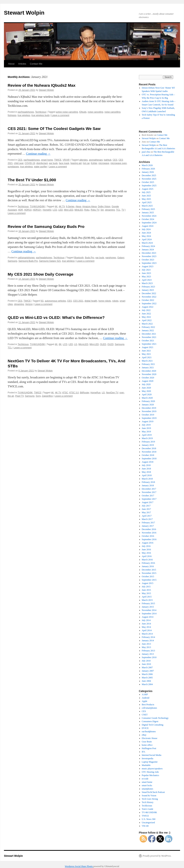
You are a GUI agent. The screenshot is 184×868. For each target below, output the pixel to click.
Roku (87, 210)
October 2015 (148, 576)
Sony (38, 396)
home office (147, 745)
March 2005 (147, 678)
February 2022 (148, 327)
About (11, 64)
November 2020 (149, 374)
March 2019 (147, 438)
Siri (102, 210)
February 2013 (148, 651)
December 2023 (149, 253)
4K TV (62, 207)
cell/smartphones (26, 258)
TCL (118, 210)
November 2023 (149, 256)
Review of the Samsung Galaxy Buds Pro (46, 226)
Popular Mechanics (150, 775)
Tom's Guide (148, 809)
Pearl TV (19, 396)
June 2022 (146, 314)
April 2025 (147, 202)
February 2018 (148, 482)
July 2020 (146, 384)
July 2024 (146, 229)
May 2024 (146, 236)
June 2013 (146, 644)
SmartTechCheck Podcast (153, 792)
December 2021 (149, 334)
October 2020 (148, 378)
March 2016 (147, 560)
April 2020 (147, 394)
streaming (110, 210)
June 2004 (146, 681)
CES (20, 160)
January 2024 (148, 250)
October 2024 (148, 219)
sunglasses (13, 167)
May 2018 (146, 472)
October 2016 (148, 536)
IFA (144, 752)
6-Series (70, 207)
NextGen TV (112, 393)
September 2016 (149, 539)
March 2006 (147, 674)
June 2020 (146, 388)
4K (56, 207)
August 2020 (148, 381)
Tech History (148, 802)
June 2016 (146, 550)
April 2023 (147, 280)
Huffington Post (149, 748)
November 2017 (149, 492)
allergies (83, 160)
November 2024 (149, 216)
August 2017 (148, 502)
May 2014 (146, 627)
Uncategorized (148, 823)
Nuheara (12, 115)
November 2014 (149, 610)
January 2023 (148, 290)
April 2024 (147, 239)
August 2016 (148, 543)
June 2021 (146, 351)
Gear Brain (147, 742)
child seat (19, 163)
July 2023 (146, 270)
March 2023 (147, 283)
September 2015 (149, 580)
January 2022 (148, 330)
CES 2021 (78, 301)
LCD (55, 210)
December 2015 (149, 570)
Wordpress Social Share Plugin (79, 866)
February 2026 (148, 169)
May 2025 (146, 199)
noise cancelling (112, 112)
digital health (91, 301)
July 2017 (146, 506)
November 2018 (149, 452)
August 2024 (148, 226)
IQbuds (83, 112)
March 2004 (147, 684)
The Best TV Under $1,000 (32, 180)
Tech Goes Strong (150, 799)
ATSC (65, 393)
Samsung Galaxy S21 (50, 261)
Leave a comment (60, 115)
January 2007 (148, 671)
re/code (145, 779)
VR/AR (66, 160)
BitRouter (85, 393)
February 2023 (148, 287)
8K (60, 344)
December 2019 (149, 408)
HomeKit (47, 210)
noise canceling (95, 112)
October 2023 (148, 260)
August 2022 (148, 307)
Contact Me (36, 64)
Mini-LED (68, 210)
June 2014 (146, 624)
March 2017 (147, 519)
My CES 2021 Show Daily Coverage (40, 274)
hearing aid (76, 163)
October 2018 (148, 455)
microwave (104, 163)
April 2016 (147, 556)
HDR (20, 210)
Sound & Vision (149, 796)
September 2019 (149, 418)
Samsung (12, 261)
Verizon (29, 304)
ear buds (53, 163)
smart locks (147, 785)
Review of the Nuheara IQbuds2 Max (42, 85)
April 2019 (147, 435)
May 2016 (146, 553)
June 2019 (146, 428)
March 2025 (147, 206)
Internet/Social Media (152, 755)
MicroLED (83, 344)
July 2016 (146, 546)
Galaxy (121, 258)
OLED (103, 344)
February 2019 (148, 442)
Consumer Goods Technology (155, 718)
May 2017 (146, 512)
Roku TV (95, 210)
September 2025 (149, 186)
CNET (145, 715)
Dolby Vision (104, 207)
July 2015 (146, 587)
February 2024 (148, 246)
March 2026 (147, 165)
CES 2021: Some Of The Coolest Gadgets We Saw (54, 129)
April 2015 (147, 597)
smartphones (148, 789)
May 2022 (146, 317)
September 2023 (149, 263)
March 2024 (147, 243)
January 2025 (148, 213)
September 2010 (149, 657)
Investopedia (148, 758)
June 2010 (146, 664)
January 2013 (148, 654)
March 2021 (147, 361)
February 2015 (148, 603)
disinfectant (42, 163)
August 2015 (148, 583)
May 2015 (146, 593)
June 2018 (146, 469)
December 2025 (149, 175)
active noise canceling (67, 112)
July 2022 (146, 310)
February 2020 (148, 401)
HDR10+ (37, 210)
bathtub (108, 160)
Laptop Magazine (150, 762)
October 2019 (148, 415)
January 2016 (148, 566)
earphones (111, 258)
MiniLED (79, 210)
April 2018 (147, 475)
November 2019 (149, 411)
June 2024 (146, 233)
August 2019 (148, 421)
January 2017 (148, 526)
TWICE (58, 160)
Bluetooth (79, 258)
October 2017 (148, 496)
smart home (47, 160)
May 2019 (146, 432)
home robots (105, 301)
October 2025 (148, 182)
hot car (86, 163)
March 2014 (147, 634)
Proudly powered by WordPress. (157, 856)
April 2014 (147, 630)
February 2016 (148, 563)
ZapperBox (47, 396)
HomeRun (96, 393)
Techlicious (41, 112)
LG (76, 344)
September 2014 (149, 614)
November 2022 (149, 297)
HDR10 (28, 210)
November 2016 (149, 533)
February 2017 (148, 523)
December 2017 (149, 489)
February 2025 (148, 209)
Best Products (148, 705)
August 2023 (148, 266)
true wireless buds (41, 115)
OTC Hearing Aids (150, 772)
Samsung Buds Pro (28, 261)
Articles (22, 64)
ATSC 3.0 (74, 393)
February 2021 (148, 364)
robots (115, 301)
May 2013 (146, 647)
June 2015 (146, 590)
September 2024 (149, 223)
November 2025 (149, 179)
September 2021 (149, 344)
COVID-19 (30, 163)
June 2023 (146, 273)
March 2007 (147, 667)
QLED (110, 344)
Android (146, 698)
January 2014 (148, 641)
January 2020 (148, 405)
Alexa (78, 207)
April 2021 (147, 357)
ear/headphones (26, 112)
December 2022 (149, 293)
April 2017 (147, 516)
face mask (64, 163)
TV (123, 210)
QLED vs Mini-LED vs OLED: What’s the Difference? (56, 317)
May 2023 (146, 277)
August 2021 (148, 347)
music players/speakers (152, 769)
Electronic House (150, 738)
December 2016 (149, 529)
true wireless (24, 115)
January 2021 (148, 368)
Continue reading (38, 154)
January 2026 (148, 172)
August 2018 (148, 462)
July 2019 (146, 425)
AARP (145, 694)
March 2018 (147, 479)
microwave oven (119, 163)
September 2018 (149, 459)
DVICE (145, 728)
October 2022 (148, 300)
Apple (145, 701)
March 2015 (147, 600)
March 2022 (147, 324)
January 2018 (148, 485)
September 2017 (149, 499)
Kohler (94, 163)
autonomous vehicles (55, 301)
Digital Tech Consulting (153, 725)
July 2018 (146, 465)
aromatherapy (96, 160)
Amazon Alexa (89, 207)
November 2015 (149, 573)
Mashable (146, 765)
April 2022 (147, 320)
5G (42, 301)
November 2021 (149, 337)
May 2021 (146, 354)
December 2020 (149, 371)
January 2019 (148, 445)
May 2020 (146, 391)
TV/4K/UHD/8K (37, 207)
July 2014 (146, 620)
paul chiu (146, 152)
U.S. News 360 (149, 819)
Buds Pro (89, 258)
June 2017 (146, 509)
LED (60, 210)
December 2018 (149, 448)
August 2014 (148, 617)
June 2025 (146, 196)
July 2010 (146, 661)
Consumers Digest (150, 721)
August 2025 (148, 189)
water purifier (41, 167)
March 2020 (147, 398)
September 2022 (149, 304)
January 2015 (148, 607)
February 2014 (148, 637)
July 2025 (146, 192)
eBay (144, 735)
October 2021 (148, 341)
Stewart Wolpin (24, 13)
